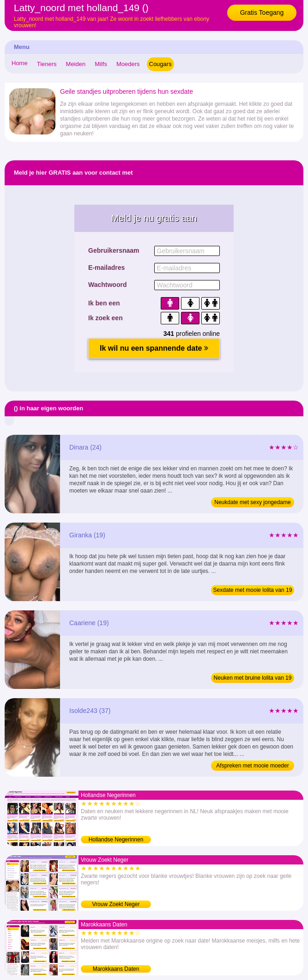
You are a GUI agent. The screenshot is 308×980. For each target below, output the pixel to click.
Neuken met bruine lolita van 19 (253, 678)
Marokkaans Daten (116, 969)
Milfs (101, 64)
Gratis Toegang (262, 12)
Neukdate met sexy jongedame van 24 (252, 503)
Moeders (128, 64)
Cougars (160, 64)
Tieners (47, 64)
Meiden (76, 64)
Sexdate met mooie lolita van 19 (253, 590)
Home (20, 63)
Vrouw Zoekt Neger (116, 904)
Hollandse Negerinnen (116, 840)
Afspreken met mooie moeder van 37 (252, 767)
